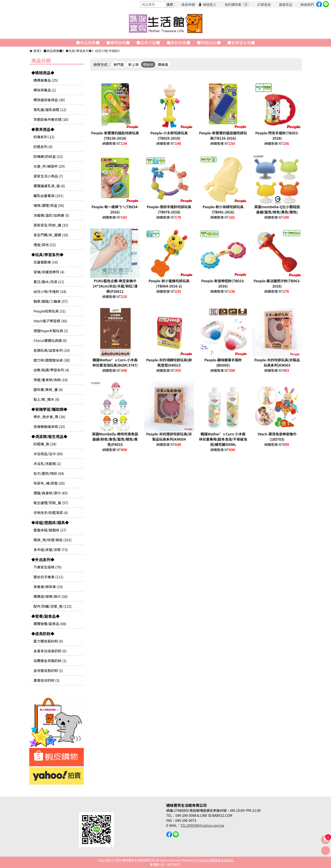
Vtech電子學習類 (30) (50, 321)
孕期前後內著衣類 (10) (51, 119)
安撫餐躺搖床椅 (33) (49, 426)
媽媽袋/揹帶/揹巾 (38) (51, 596)
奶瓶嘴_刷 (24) (45, 444)
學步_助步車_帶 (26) (50, 417)
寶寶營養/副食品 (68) (50, 624)
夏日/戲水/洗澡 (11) (49, 282)
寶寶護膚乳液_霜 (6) (49, 186)
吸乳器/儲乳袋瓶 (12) (50, 110)
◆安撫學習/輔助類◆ (49, 409)
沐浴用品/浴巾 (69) (48, 454)
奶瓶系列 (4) (43, 147)
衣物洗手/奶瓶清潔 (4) (51, 513)
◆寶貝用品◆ (43, 129)
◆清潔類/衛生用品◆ (49, 436)
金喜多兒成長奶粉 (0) (50, 651)
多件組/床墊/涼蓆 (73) (51, 550)
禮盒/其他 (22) (45, 245)
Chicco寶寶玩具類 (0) (50, 340)
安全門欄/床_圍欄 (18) (51, 235)
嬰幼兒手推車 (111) (49, 577)
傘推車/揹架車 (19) (48, 587)
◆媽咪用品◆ (43, 73)
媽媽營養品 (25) (46, 80)
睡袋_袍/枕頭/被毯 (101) (53, 540)
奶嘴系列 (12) (44, 137)
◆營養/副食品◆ (46, 616)
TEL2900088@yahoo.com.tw (202, 825)
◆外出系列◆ (43, 559)
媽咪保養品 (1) (45, 90)
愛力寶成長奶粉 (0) (48, 641)
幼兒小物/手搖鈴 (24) (50, 291)
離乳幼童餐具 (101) (49, 196)
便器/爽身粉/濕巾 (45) (51, 493)
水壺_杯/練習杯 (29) (49, 166)
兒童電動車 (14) (46, 262)
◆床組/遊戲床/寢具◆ (50, 522)
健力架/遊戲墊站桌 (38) (52, 360)
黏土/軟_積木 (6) (47, 399)
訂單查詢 (264, 4)
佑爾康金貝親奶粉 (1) (50, 661)
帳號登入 (210, 4)
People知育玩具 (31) (50, 311)
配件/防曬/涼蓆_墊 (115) (53, 606)
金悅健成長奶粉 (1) (48, 670)
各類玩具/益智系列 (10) (52, 350)
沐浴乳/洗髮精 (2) (47, 464)
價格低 (148, 64)
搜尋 (170, 4)
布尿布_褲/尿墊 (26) (49, 483)
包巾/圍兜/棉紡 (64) (49, 473)
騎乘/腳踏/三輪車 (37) (51, 301)
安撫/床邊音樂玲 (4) (49, 272)
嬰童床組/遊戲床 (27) (50, 530)
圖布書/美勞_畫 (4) (48, 389)
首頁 (37, 51)
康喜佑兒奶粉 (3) (47, 680)
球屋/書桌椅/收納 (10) (51, 380)
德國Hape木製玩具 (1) (51, 331)
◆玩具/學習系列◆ (79, 51)
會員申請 (188, 4)
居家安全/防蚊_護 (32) (51, 225)
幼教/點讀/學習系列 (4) (51, 370)
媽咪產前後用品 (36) (49, 100)
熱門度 (119, 64)
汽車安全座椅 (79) (48, 567)
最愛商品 (286, 4)
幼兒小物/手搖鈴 (106, 51)
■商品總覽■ (53, 51)
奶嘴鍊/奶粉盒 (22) (48, 156)
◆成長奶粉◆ (43, 634)
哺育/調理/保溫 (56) (49, 205)
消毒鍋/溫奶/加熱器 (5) (51, 215)
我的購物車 (237, 4)
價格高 (163, 64)
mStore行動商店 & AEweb (216, 860)
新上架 (134, 64)
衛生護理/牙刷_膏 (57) (51, 503)
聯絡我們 (307, 4)
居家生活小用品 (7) (48, 176)
